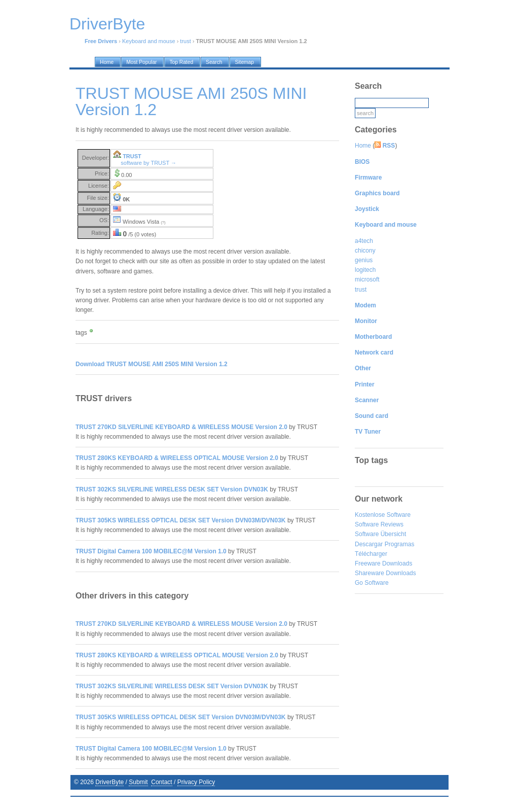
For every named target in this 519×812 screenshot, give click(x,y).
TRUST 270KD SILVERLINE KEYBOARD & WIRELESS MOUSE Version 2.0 (181, 427)
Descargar (369, 544)
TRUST (132, 156)
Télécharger (371, 554)
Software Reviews (379, 524)
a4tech (364, 241)
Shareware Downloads (385, 573)
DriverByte (109, 782)
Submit (138, 782)
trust (185, 41)
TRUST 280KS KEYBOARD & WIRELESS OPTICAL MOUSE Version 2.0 (177, 458)
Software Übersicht (380, 534)
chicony (365, 251)
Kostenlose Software (383, 515)
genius (364, 260)
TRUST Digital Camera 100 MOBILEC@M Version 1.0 (151, 551)
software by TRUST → (149, 163)
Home (363, 146)
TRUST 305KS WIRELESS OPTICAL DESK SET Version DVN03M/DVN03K (181, 520)
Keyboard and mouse (149, 41)
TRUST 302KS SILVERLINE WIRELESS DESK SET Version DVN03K (172, 489)
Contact (161, 782)
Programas (400, 544)
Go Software (372, 583)
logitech (365, 270)
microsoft (367, 279)
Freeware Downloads (383, 563)
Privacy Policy (196, 782)
